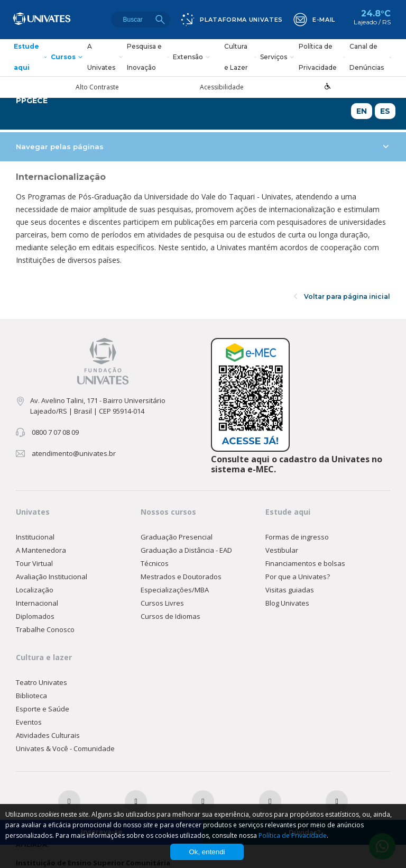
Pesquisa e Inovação (149, 57)
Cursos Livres (162, 603)
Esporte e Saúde (43, 709)
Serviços (278, 58)
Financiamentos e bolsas (305, 563)
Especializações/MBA (175, 590)
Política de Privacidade (323, 57)
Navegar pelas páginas (202, 147)
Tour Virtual (34, 563)
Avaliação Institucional (52, 577)
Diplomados (35, 616)
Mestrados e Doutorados (181, 577)
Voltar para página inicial (342, 296)
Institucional (35, 537)
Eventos (29, 722)
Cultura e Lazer (241, 57)
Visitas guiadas (290, 590)
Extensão (193, 58)
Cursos (68, 58)
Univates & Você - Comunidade (65, 748)
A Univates (106, 57)
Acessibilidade (222, 88)
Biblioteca (31, 696)
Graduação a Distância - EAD (186, 550)
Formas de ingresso (297, 537)
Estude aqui (31, 57)
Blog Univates (287, 603)
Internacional (37, 603)
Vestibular (282, 550)
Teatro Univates (41, 682)
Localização (35, 590)
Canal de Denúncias (371, 57)
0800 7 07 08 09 (55, 432)
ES (385, 111)
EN (362, 111)
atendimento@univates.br (74, 453)
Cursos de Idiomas (170, 616)
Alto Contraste (97, 88)
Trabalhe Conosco (45, 629)
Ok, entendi (207, 852)
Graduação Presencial (177, 537)
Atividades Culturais (48, 735)
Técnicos (155, 563)
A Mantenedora (41, 550)
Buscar (160, 20)
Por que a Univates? (298, 577)
